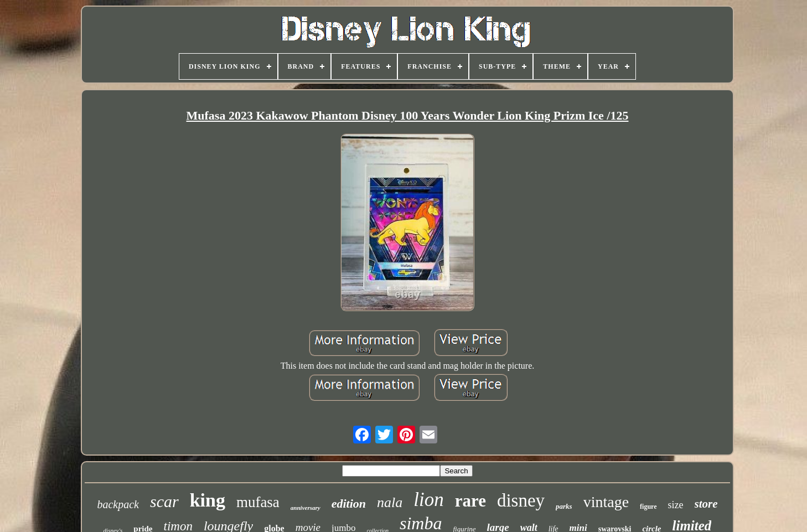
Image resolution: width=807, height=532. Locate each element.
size (676, 505)
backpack (118, 504)
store (706, 504)
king (208, 500)
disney (521, 500)
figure (648, 507)
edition (349, 503)
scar (164, 501)
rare (470, 501)
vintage (606, 502)
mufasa (258, 502)
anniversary (306, 508)
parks (564, 506)
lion (428, 500)
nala (390, 502)
